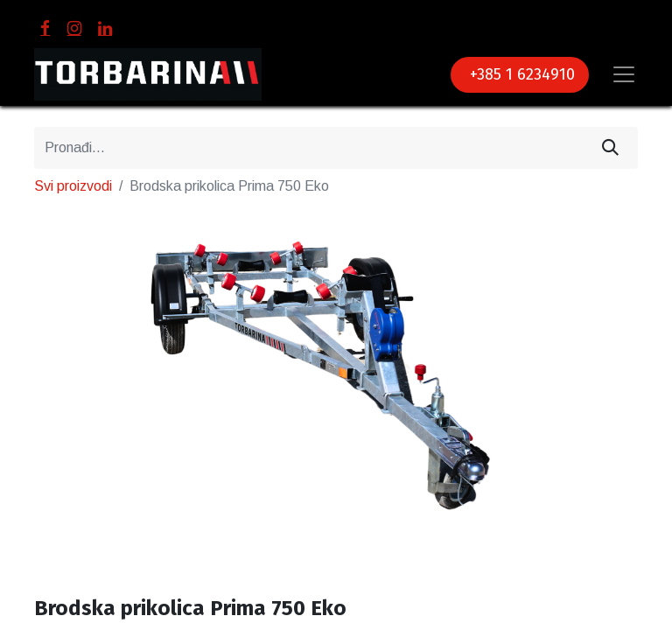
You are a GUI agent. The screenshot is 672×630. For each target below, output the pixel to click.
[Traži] (610, 148)
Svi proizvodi (73, 186)
